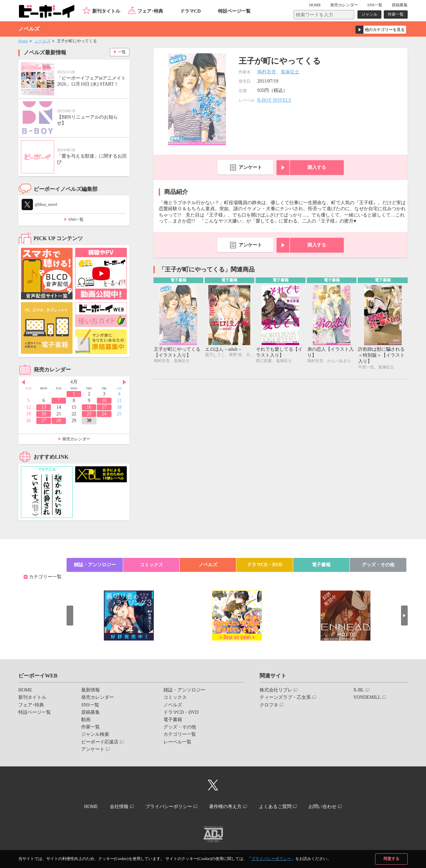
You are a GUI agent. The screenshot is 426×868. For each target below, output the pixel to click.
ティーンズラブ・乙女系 (285, 697)
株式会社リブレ (276, 690)
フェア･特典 (150, 11)
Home (23, 41)
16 (89, 407)
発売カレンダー (76, 439)
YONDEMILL (367, 697)
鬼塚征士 (290, 72)
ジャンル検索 (95, 734)
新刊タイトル (106, 11)
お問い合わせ (322, 807)
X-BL (359, 690)
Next (124, 382)
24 (104, 414)
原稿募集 (400, 5)
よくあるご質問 (275, 807)
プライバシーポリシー (271, 859)
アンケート (250, 167)
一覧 (122, 52)
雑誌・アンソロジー (95, 565)
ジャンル (369, 14)
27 (44, 421)
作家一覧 (396, 14)
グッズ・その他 (378, 565)
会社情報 (119, 807)
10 (104, 401)
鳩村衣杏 (267, 72)
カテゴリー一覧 (45, 577)
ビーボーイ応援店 (100, 742)
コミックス (151, 565)
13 (44, 407)
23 (89, 414)
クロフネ (269, 705)
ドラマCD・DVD (265, 565)
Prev (23, 382)
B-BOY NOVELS (274, 100)
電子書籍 (321, 565)
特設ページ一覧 (234, 11)
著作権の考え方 (225, 807)
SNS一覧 (375, 5)
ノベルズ (43, 41)
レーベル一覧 (177, 742)
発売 (344, 5)
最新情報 (91, 690)
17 (104, 407)
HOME (315, 5)
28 (59, 421)
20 (44, 414)
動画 (86, 720)
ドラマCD (190, 11)
